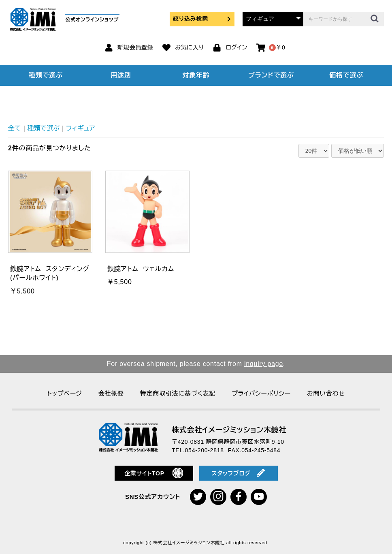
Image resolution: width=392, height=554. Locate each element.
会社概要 (111, 393)
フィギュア (80, 128)
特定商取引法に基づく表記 (178, 393)
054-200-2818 (205, 450)
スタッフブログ (238, 473)
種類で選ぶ (46, 75)
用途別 (121, 75)
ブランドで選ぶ (271, 75)
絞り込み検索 (202, 19)
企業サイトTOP (154, 473)
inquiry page (264, 364)
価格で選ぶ (346, 75)
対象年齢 (196, 75)
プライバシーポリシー (261, 393)
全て (15, 128)
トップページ (64, 393)
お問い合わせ (326, 393)
